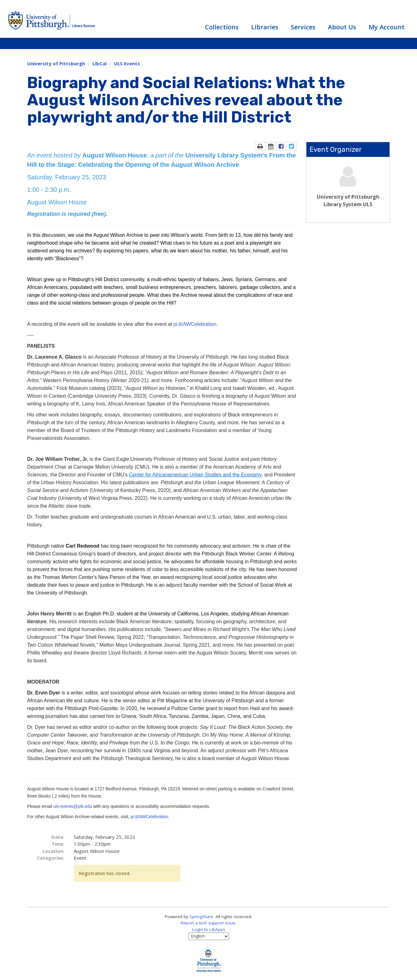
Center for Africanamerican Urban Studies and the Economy (195, 475)
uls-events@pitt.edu (73, 806)
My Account (387, 27)
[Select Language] (209, 936)
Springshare (201, 917)
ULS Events (127, 63)
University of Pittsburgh (56, 63)
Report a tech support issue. (208, 923)
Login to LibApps (209, 929)
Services (303, 27)
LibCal (99, 63)
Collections (222, 27)
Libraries (265, 27)
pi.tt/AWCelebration (195, 324)
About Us (342, 27)
